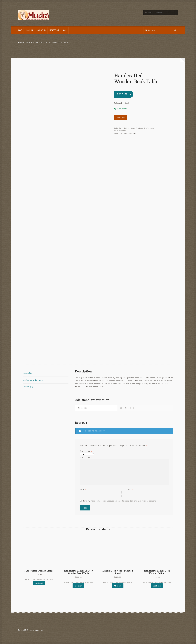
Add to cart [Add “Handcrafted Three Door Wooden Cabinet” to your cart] (157, 586)
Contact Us (41, 30)
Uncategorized (32, 42)
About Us (29, 30)
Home (20, 30)
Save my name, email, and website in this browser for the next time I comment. (120, 501)
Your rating (86, 451)
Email (130, 489)
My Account (54, 30)
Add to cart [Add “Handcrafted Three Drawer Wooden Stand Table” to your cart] (78, 586)
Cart (65, 30)
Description (28, 373)
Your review (86, 457)
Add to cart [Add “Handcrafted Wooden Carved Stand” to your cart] (118, 586)
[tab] (46, 373)
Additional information (33, 380)
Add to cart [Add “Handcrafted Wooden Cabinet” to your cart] (39, 583)
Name (83, 489)
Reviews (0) (28, 387)
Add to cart (121, 117)
